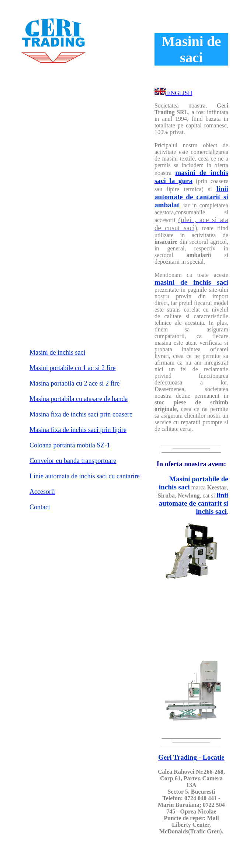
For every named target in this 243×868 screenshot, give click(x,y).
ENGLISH (179, 93)
